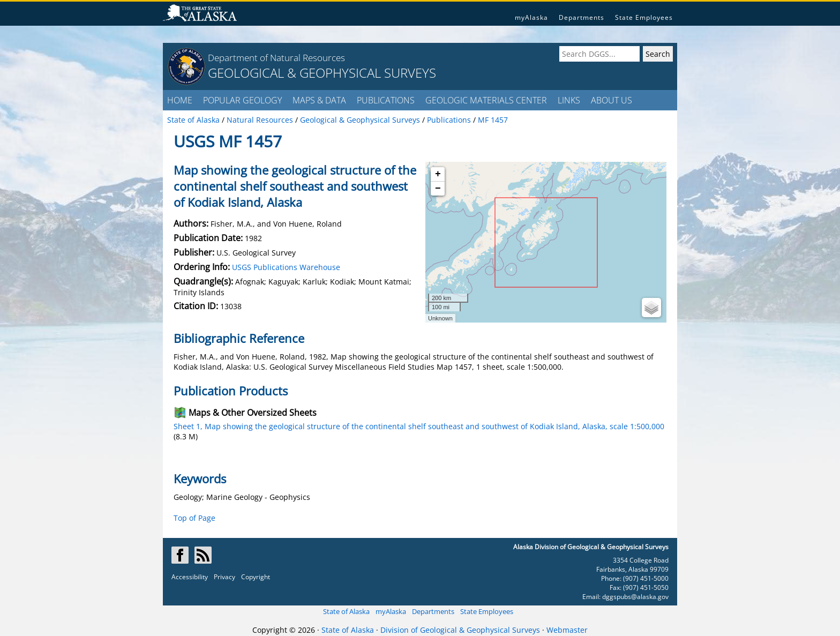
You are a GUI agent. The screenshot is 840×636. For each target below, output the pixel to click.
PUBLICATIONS (386, 100)
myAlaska (531, 17)
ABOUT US (612, 100)
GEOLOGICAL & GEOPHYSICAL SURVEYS (322, 73)
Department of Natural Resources (276, 58)
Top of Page (194, 518)
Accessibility (190, 577)
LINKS (569, 100)
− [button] (438, 189)
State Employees (644, 17)
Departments (582, 17)
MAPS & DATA (319, 100)
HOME (180, 100)
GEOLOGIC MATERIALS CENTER (486, 100)
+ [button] (438, 174)
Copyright (256, 577)
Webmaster (567, 630)
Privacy (224, 577)
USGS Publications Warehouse (286, 267)
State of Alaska (346, 611)
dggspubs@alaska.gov (635, 597)
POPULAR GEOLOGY (242, 100)
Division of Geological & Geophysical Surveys (460, 630)
